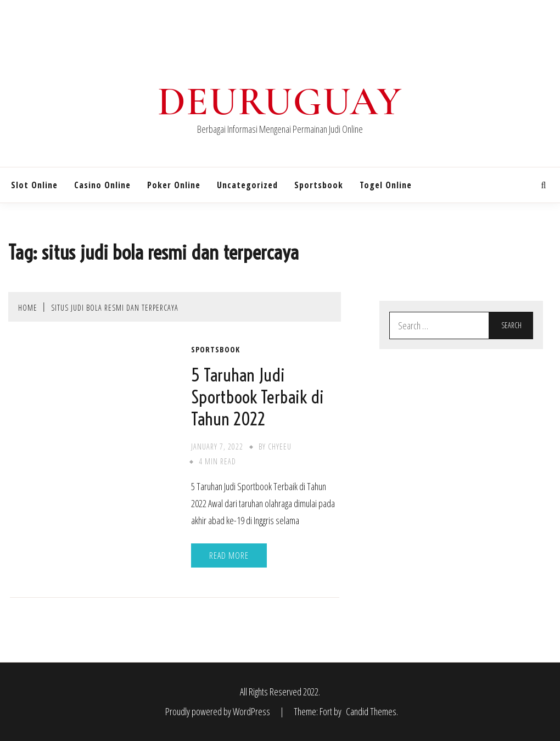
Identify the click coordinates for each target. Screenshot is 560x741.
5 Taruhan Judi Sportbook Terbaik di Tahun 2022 (257, 397)
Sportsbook (319, 185)
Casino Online (102, 185)
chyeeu (280, 447)
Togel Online (386, 185)
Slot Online (34, 185)
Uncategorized (247, 185)
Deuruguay (280, 102)
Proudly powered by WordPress (219, 711)
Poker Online (174, 185)
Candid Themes (371, 711)
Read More (229, 555)
